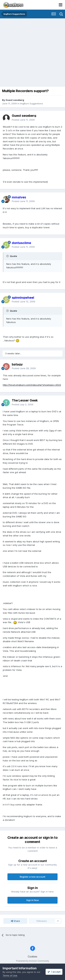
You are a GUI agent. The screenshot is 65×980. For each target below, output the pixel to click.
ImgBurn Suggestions (32, 103)
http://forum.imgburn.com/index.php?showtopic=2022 (32, 385)
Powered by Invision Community (33, 961)
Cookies (32, 956)
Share (15, 921)
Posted (23, 120)
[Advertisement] (32, 53)
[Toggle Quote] (8, 256)
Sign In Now (33, 900)
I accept (54, 972)
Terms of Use (10, 975)
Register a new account (32, 877)
